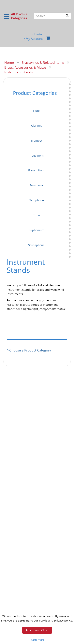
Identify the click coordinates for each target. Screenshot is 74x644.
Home (9, 62)
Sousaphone (36, 245)
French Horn (36, 170)
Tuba (37, 215)
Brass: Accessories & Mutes (25, 67)
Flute (36, 111)
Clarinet (36, 126)
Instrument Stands (19, 72)
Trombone (36, 185)
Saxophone (37, 200)
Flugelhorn (37, 156)
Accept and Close (37, 630)
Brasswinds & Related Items (43, 62)
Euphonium (37, 230)
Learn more (37, 640)
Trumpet (37, 141)
